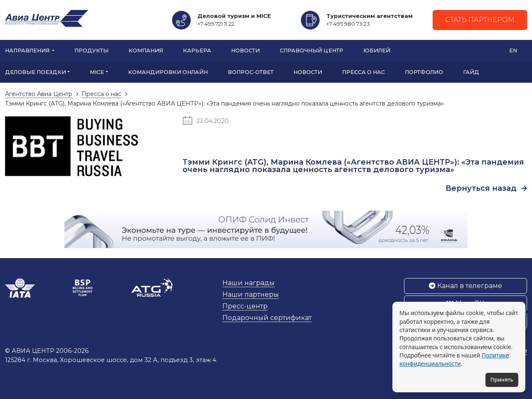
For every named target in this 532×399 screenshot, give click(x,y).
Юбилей (377, 50)
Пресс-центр (245, 306)
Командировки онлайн (168, 72)
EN (513, 50)
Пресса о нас (363, 72)
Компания (146, 50)
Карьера (197, 50)
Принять (502, 379)
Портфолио (424, 72)
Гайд (471, 72)
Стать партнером (480, 20)
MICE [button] (97, 72)
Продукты (91, 50)
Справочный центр (312, 50)
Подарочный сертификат (267, 318)
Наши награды (249, 283)
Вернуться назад (486, 188)
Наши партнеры (251, 294)
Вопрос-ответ (251, 72)
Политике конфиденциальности (454, 359)
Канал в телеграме (465, 286)
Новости (245, 50)
